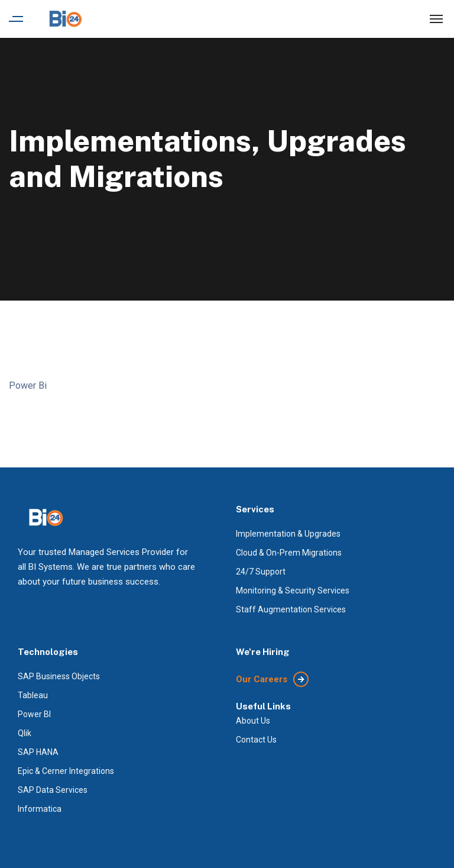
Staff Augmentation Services (291, 609)
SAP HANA (38, 752)
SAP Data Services (53, 790)
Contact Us (256, 740)
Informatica (40, 809)
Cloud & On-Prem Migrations (289, 553)
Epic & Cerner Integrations (66, 771)
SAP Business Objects (59, 676)
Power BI (34, 714)
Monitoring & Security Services (293, 591)
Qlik (25, 733)
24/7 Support (261, 572)
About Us (253, 721)
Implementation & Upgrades (288, 534)
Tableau (33, 695)
